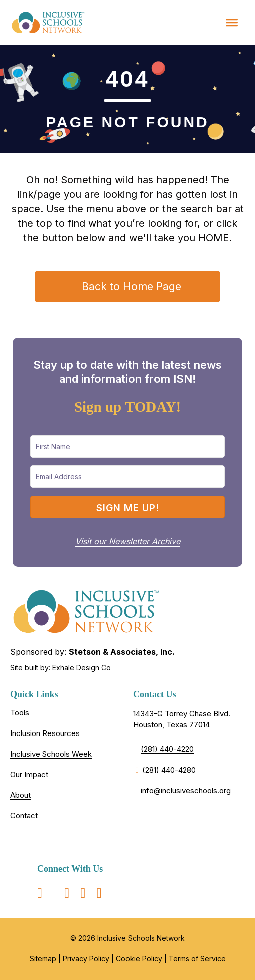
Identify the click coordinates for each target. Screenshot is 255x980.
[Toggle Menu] (232, 22)
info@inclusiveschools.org (186, 790)
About (20, 795)
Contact (24, 815)
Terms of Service (197, 959)
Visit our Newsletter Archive (128, 541)
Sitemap (43, 959)
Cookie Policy (139, 959)
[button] (127, 507)
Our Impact (29, 774)
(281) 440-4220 (167, 749)
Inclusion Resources (45, 733)
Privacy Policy (86, 959)
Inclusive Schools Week (51, 754)
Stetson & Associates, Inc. (122, 652)
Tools (20, 713)
